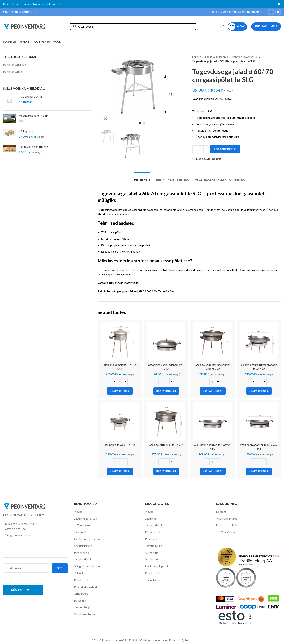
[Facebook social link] (271, 12)
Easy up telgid (83, 607)
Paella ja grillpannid (216, 57)
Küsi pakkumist (266, 26)
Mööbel (79, 512)
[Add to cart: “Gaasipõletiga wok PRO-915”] (166, 471)
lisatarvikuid (131, 283)
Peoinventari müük (14, 64)
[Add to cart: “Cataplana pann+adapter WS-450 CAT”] (166, 391)
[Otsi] (133, 27)
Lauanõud (80, 532)
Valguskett (81, 573)
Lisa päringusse (225, 149)
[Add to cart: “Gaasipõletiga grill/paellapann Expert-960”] (213, 391)
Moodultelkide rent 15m (34, 115)
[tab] (142, 178)
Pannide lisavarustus (245, 57)
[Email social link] (278, 12)
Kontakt (221, 512)
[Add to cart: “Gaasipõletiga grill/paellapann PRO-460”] (259, 391)
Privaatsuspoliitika (227, 525)
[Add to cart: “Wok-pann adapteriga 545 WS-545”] (259, 471)
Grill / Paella (81, 594)
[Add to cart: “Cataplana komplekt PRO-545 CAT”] (120, 391)
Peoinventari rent (14, 72)
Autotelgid (152, 553)
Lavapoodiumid (83, 559)
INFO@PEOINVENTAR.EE (248, 12)
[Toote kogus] (200, 149)
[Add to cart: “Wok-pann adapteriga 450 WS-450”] (213, 471)
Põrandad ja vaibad (85, 587)
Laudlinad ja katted (85, 518)
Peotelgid (80, 600)
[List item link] (35, 529)
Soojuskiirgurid (83, 546)
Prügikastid (81, 580)
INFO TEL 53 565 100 (220, 12)
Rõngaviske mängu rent (33, 147)
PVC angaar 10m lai (31, 96)
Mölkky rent (26, 131)
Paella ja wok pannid (157, 566)
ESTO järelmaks (226, 532)
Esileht (197, 57)
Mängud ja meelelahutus (89, 566)
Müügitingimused (227, 518)
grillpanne (115, 283)
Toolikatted (84, 525)
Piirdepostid (81, 553)
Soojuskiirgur (153, 580)
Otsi (60, 568)
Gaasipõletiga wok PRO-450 (120, 445)
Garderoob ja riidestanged (90, 539)
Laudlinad (151, 518)
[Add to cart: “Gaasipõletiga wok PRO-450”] (120, 471)
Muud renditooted (85, 614)
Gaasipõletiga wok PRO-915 (166, 445)
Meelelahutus (153, 559)
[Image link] (25, 506)
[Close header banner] (279, 4)
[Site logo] (25, 26)
